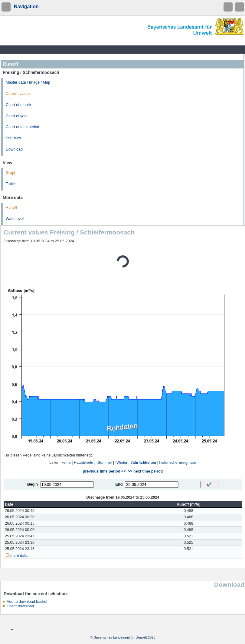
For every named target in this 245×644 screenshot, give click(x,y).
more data (19, 556)
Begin (33, 484)
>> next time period (145, 471)
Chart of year (17, 116)
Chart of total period (23, 127)
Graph (11, 173)
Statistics (13, 138)
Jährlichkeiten (144, 463)
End (119, 484)
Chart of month (18, 105)
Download (14, 149)
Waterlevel (15, 219)
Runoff (11, 207)
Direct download (20, 606)
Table (10, 184)
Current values (18, 94)
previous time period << (104, 471)
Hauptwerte (83, 463)
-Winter (121, 463)
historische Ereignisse (178, 463)
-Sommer (104, 463)
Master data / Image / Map (28, 82)
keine (66, 463)
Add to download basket (27, 602)
